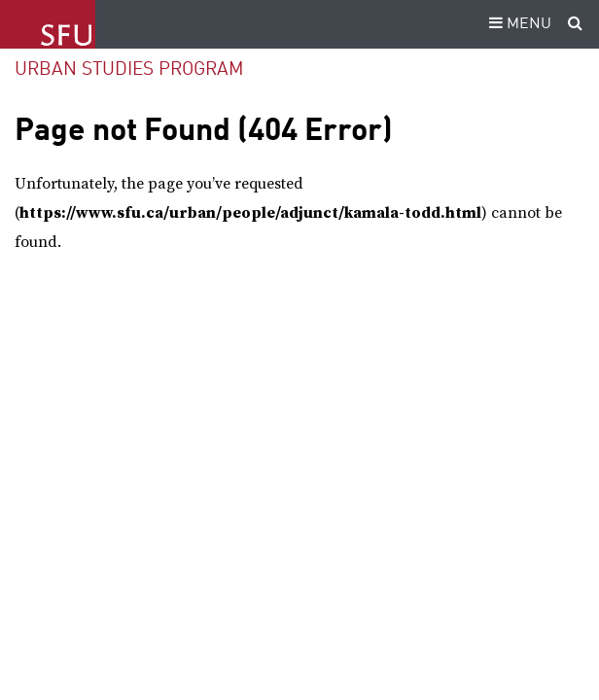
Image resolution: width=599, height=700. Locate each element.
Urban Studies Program (129, 70)
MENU (517, 24)
